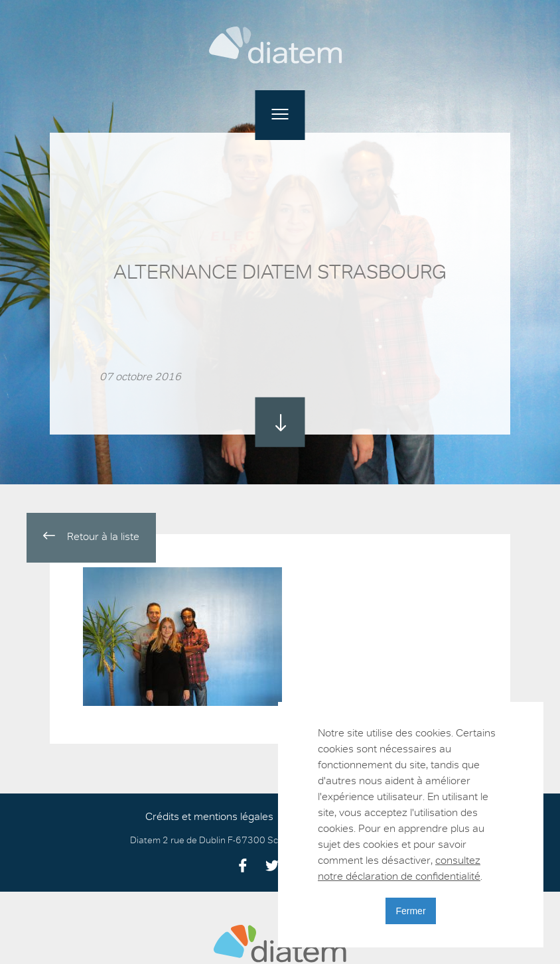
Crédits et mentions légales (209, 817)
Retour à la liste (91, 536)
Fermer (410, 911)
